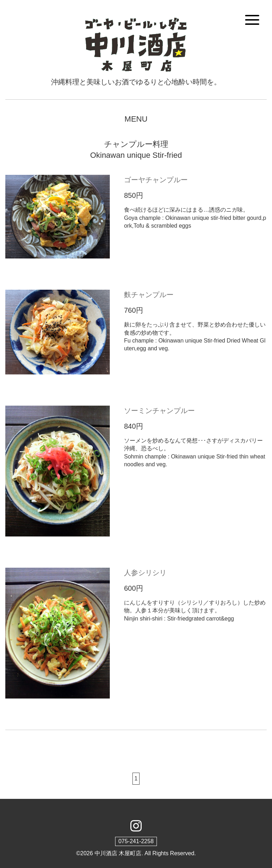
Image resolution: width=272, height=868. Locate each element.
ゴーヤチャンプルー (156, 180)
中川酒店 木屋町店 (118, 853)
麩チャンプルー (149, 295)
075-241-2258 (136, 841)
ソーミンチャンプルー (159, 411)
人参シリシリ (145, 573)
